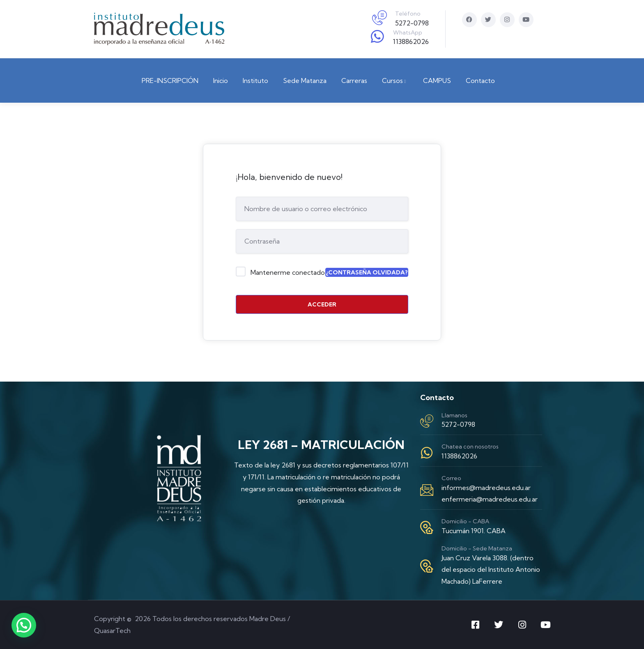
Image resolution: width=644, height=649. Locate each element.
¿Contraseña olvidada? (367, 272)
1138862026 (411, 41)
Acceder (322, 304)
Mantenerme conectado (288, 272)
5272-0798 (412, 23)
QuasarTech (112, 631)
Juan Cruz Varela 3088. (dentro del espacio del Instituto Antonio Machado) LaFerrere (491, 570)
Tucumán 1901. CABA (474, 531)
